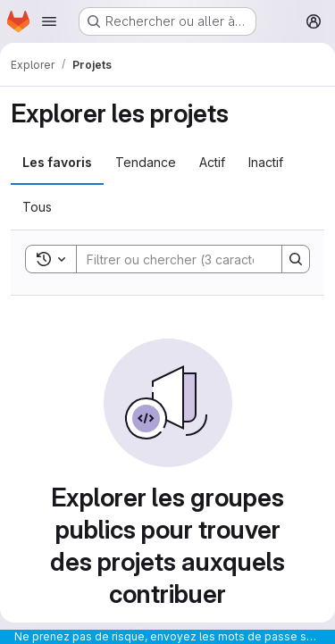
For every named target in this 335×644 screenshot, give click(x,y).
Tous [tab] (37, 207)
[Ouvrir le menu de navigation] (49, 21)
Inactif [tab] (266, 162)
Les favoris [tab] (57, 162)
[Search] (194, 259)
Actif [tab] (212, 162)
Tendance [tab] (146, 162)
